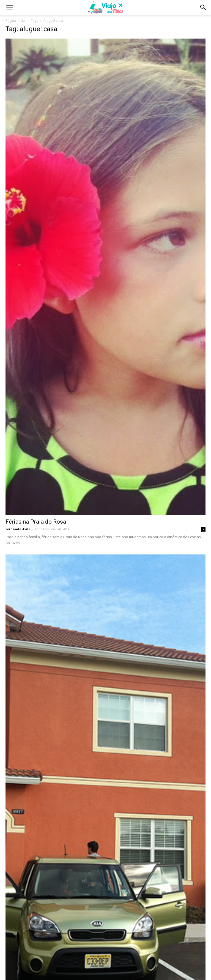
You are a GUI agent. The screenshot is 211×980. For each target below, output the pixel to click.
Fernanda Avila (18, 529)
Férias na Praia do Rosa (36, 522)
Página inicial (16, 21)
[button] (203, 7)
